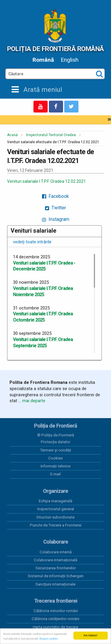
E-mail (55, 474)
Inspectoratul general (56, 509)
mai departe (34, 401)
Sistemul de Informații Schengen (56, 576)
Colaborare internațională (55, 560)
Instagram (56, 219)
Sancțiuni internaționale (55, 584)
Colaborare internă (56, 552)
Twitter (55, 208)
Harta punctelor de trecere (55, 627)
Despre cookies (49, 639)
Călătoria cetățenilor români (55, 619)
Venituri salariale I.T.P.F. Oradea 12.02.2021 (46, 181)
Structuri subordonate (55, 517)
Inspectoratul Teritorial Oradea (51, 135)
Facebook (55, 196)
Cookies (55, 458)
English (70, 60)
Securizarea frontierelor (56, 568)
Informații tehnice (55, 466)
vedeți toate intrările (32, 242)
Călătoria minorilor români (56, 611)
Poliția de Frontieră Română (55, 49)
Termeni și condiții (56, 450)
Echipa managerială (55, 501)
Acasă (12, 135)
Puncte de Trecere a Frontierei (56, 525)
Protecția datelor (55, 442)
